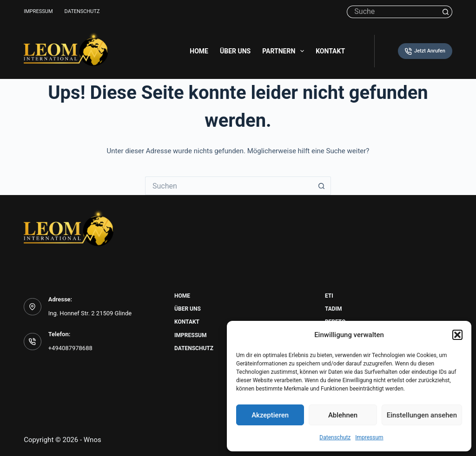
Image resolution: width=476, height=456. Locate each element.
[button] (457, 335)
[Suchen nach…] (393, 12)
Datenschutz (335, 437)
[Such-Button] (446, 12)
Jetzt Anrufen (425, 51)
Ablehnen (343, 415)
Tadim (334, 309)
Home (199, 51)
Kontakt (330, 51)
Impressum (369, 437)
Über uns (235, 51)
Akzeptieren (270, 415)
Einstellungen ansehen (422, 415)
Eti (329, 296)
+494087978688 (70, 348)
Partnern (285, 51)
